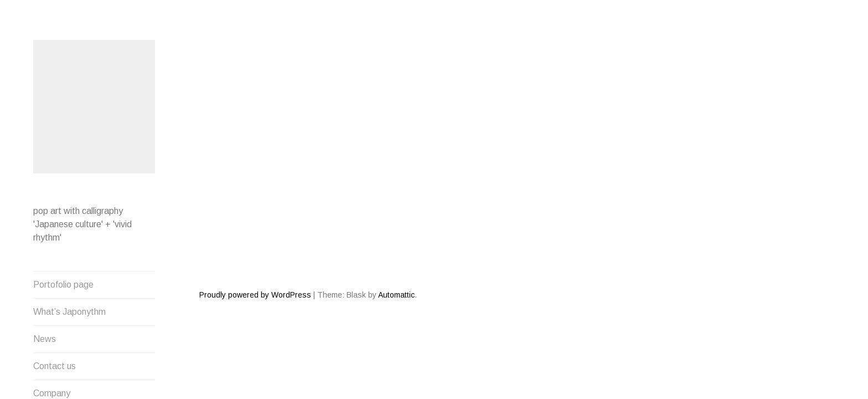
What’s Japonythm (69, 310)
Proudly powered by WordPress (255, 255)
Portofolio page (63, 283)
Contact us (55, 364)
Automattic (396, 255)
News (45, 337)
